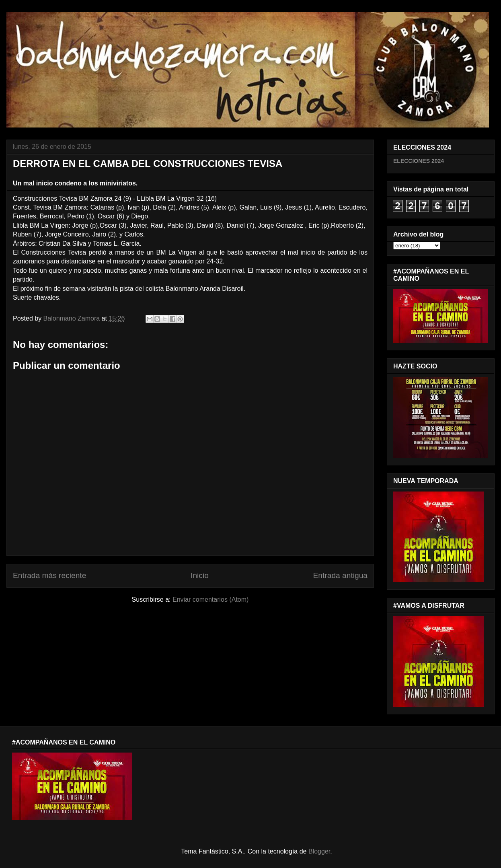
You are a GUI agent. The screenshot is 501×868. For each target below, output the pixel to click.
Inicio (200, 575)
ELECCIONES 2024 (419, 161)
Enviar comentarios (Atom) (210, 600)
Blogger (319, 851)
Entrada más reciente (49, 575)
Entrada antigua (340, 575)
